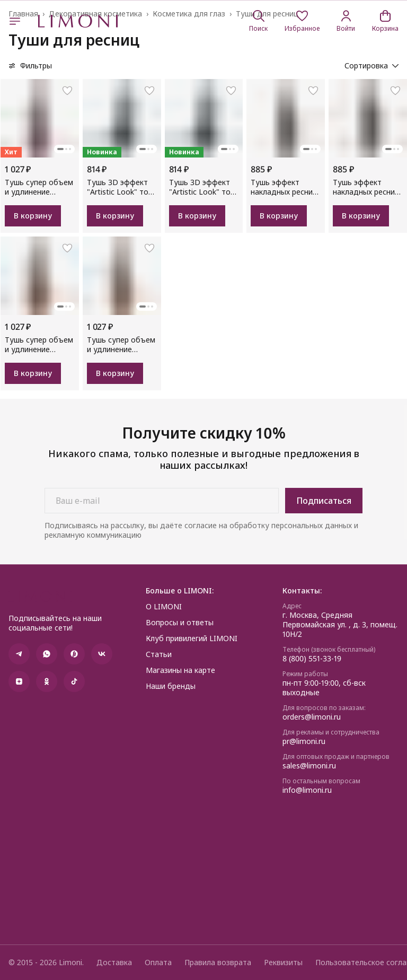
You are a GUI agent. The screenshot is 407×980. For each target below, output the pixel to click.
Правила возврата (218, 962)
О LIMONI (164, 607)
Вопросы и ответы (180, 623)
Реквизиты (283, 962)
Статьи (159, 654)
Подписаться (324, 501)
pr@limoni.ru (304, 741)
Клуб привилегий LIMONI (192, 638)
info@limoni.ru (307, 790)
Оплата (158, 962)
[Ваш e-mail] (162, 501)
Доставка (114, 962)
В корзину (33, 216)
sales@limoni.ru (309, 766)
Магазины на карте (180, 670)
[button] (302, 21)
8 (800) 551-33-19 (312, 659)
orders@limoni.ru (312, 717)
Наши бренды (171, 686)
